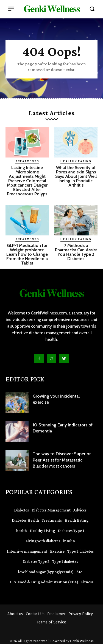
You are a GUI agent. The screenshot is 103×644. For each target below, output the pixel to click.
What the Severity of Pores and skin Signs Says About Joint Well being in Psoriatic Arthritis (76, 176)
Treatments (27, 161)
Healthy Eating (76, 161)
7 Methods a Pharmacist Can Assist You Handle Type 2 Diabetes (76, 252)
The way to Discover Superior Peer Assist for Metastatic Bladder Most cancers (62, 460)
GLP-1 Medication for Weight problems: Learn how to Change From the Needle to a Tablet (27, 254)
